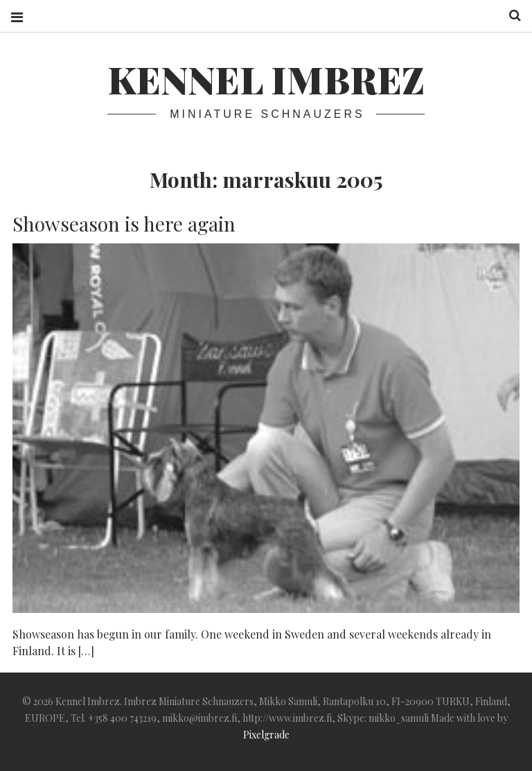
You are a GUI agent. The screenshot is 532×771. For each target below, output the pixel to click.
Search (510, 16)
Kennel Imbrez (266, 79)
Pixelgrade (266, 735)
